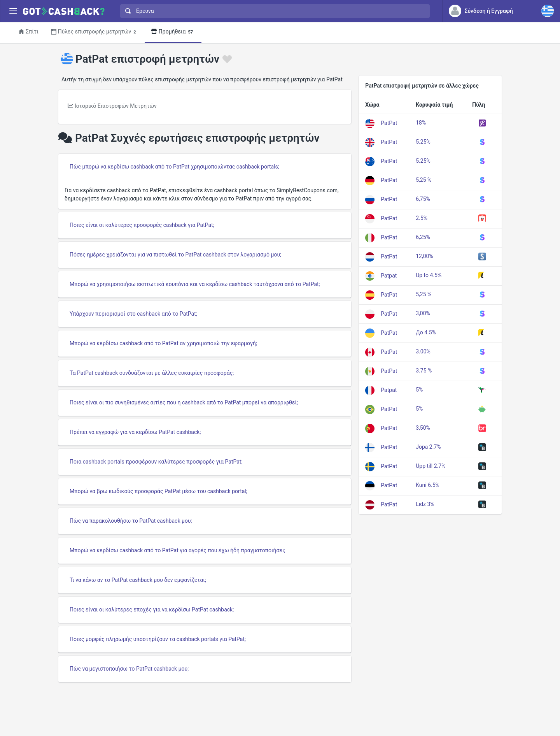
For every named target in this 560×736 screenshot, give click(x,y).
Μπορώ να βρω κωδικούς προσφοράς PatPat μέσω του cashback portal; (158, 491)
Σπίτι (29, 32)
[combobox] (273, 11)
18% (421, 123)
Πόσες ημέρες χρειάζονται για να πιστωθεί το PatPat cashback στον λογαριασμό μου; (175, 255)
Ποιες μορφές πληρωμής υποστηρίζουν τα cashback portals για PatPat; (158, 639)
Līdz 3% (425, 504)
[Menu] (13, 11)
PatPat (389, 123)
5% (419, 390)
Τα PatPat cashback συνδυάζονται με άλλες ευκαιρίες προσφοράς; (152, 373)
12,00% (424, 256)
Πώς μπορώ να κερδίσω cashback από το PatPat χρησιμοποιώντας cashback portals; (174, 167)
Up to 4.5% (429, 275)
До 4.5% (426, 332)
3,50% (423, 428)
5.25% (423, 142)
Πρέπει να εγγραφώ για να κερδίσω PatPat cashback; (135, 432)
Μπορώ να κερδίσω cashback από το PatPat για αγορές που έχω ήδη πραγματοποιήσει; (177, 550)
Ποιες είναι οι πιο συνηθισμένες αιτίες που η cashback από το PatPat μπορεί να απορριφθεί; (184, 402)
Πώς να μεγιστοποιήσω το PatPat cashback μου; (129, 669)
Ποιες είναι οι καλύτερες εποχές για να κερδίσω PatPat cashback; (152, 610)
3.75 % (424, 371)
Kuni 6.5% (428, 485)
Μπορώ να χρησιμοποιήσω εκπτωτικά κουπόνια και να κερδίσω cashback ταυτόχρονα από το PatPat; (195, 284)
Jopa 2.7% (428, 447)
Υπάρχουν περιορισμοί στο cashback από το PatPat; (133, 314)
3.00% (423, 351)
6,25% (423, 237)
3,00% (423, 313)
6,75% (423, 199)
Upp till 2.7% (430, 466)
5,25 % (423, 180)
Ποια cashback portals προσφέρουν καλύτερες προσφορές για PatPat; (156, 462)
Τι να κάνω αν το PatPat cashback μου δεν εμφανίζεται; (138, 580)
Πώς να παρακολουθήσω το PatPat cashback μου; (131, 521)
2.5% (422, 218)
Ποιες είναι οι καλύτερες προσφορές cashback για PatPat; (142, 225)
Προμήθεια (173, 32)
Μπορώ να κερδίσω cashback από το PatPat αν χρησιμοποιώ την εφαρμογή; (163, 343)
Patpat (389, 275)
